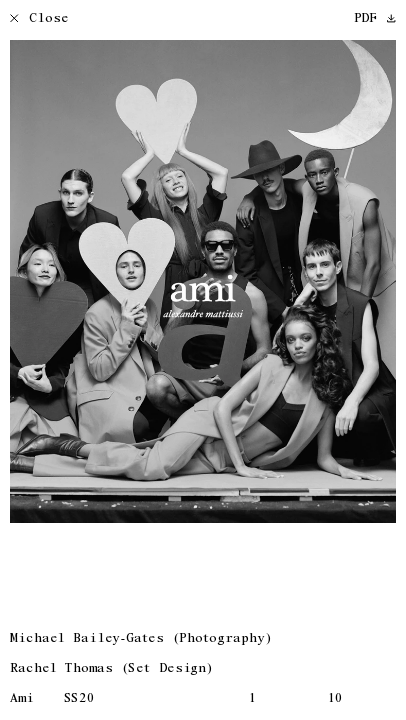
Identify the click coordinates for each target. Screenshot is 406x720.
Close (39, 19)
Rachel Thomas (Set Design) (111, 669)
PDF (375, 19)
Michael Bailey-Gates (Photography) (141, 639)
